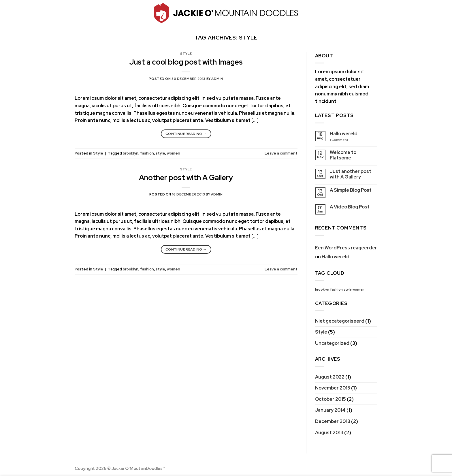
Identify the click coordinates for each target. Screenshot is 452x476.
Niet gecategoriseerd (340, 321)
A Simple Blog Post (351, 190)
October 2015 (330, 399)
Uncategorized (332, 343)
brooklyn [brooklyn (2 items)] (322, 289)
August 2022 (330, 377)
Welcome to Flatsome (343, 155)
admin (217, 79)
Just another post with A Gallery (351, 174)
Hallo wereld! (344, 134)
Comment (339, 140)
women (174, 153)
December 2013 (333, 421)
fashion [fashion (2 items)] (336, 289)
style (160, 153)
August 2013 (329, 433)
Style (186, 54)
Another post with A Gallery (186, 178)
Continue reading (186, 134)
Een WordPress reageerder (346, 248)
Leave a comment (281, 153)
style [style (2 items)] (348, 289)
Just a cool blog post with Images (186, 62)
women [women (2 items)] (358, 289)
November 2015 (333, 388)
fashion (147, 153)
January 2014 (330, 410)
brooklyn (131, 153)
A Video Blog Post (350, 207)
